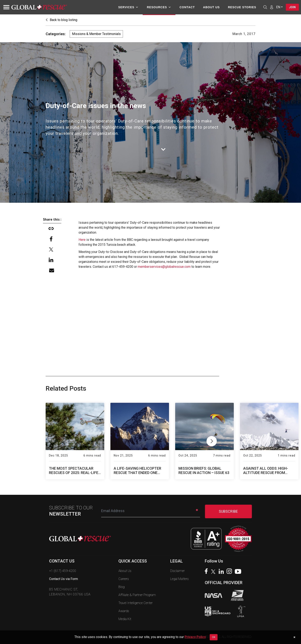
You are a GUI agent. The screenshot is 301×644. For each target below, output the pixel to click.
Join (292, 7)
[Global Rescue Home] (39, 7)
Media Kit (125, 619)
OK (214, 637)
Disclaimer (177, 571)
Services (129, 7)
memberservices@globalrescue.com (164, 267)
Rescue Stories (242, 7)
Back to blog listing (61, 20)
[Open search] (265, 7)
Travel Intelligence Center (135, 603)
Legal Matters (179, 579)
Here (82, 240)
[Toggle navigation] (5, 7)
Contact (187, 7)
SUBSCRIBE (228, 511)
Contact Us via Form (64, 579)
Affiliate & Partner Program (137, 595)
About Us (211, 7)
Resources (159, 7)
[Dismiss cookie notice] (294, 637)
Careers (124, 579)
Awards (124, 611)
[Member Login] (272, 7)
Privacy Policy (195, 637)
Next (212, 440)
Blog (122, 587)
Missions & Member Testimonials (96, 34)
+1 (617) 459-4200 (63, 571)
